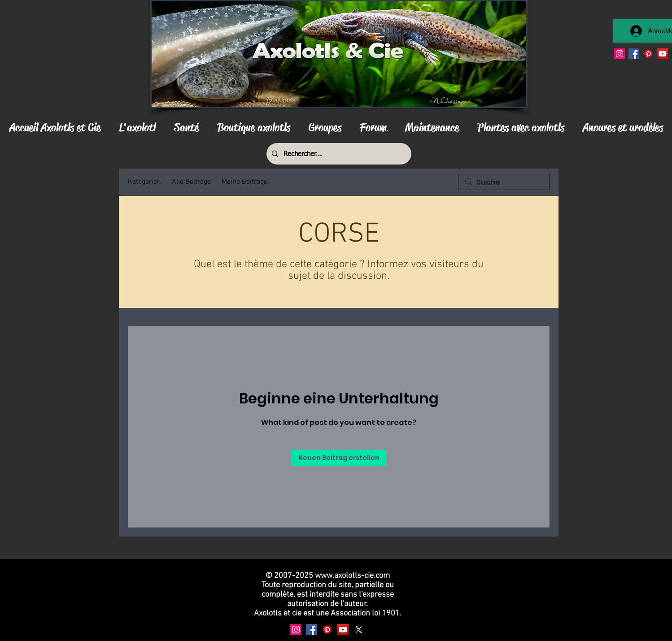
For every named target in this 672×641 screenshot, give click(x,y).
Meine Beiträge (244, 182)
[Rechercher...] (338, 154)
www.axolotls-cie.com (352, 576)
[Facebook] (634, 54)
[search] (504, 182)
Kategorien (144, 182)
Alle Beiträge (191, 182)
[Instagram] (620, 54)
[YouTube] (663, 54)
